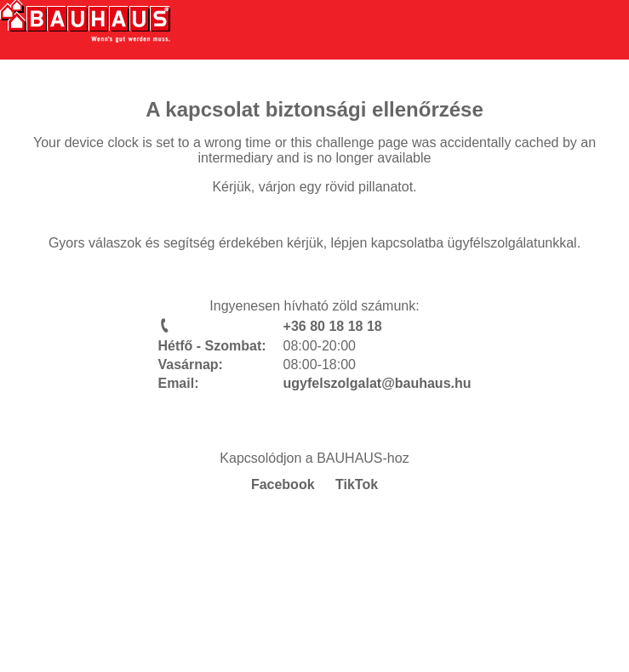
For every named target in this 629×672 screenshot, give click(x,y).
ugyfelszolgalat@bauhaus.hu (377, 383)
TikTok (357, 484)
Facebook (283, 484)
